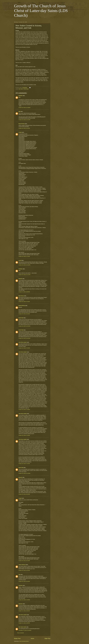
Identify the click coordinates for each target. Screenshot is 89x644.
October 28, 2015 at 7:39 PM (24, 410)
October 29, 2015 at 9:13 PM (24, 561)
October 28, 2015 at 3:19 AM (24, 302)
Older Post (47, 639)
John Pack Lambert (23, 342)
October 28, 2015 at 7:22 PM (24, 348)
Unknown (21, 585)
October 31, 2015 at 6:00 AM (24, 611)
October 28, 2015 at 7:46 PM (24, 435)
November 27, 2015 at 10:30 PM (25, 630)
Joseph (20, 132)
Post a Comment (21, 633)
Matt (19, 111)
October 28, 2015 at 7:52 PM (24, 464)
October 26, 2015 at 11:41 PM (24, 275)
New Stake (21, 89)
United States (26, 89)
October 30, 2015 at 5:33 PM (24, 570)
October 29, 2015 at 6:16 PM (24, 494)
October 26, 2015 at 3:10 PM (24, 128)
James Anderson (22, 565)
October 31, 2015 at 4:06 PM (24, 623)
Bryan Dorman (22, 124)
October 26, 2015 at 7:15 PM (24, 256)
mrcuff (20, 260)
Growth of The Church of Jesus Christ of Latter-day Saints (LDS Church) (41, 11)
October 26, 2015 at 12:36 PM (24, 108)
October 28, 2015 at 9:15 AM (24, 314)
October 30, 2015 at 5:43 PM (24, 581)
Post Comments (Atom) (24, 641)
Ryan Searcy (21, 296)
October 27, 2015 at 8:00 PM (24, 292)
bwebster (21, 96)
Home (32, 639)
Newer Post (17, 639)
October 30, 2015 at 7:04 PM (24, 600)
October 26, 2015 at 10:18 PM (24, 265)
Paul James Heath (22, 627)
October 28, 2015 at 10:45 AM (24, 326)
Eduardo (20, 279)
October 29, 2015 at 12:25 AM (24, 473)
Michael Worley (22, 306)
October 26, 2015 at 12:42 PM (24, 120)
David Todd (21, 318)
